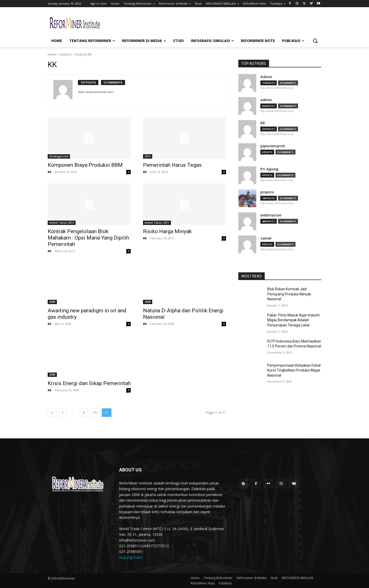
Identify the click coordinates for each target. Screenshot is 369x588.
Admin (266, 77)
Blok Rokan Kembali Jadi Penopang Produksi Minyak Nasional (289, 294)
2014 (148, 156)
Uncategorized (59, 156)
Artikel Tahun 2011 (157, 223)
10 (95, 413)
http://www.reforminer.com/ (96, 92)
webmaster (271, 215)
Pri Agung (269, 169)
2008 (52, 302)
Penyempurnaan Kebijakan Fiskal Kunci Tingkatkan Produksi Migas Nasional (294, 370)
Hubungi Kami (131, 557)
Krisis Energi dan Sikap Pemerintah (89, 383)
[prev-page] (52, 413)
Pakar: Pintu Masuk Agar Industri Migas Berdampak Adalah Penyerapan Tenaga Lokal (294, 320)
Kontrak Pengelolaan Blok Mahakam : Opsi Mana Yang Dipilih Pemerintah (88, 238)
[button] (315, 41)
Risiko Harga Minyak (167, 231)
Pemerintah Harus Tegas (172, 165)
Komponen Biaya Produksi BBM (85, 165)
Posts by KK (83, 54)
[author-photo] (66, 90)
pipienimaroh (273, 146)
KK (49, 172)
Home (52, 54)
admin (266, 100)
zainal (266, 238)
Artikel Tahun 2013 (62, 223)
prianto (267, 192)
